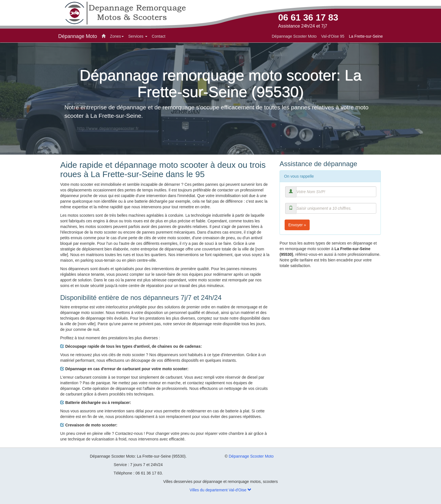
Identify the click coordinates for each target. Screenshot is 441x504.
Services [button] (138, 36)
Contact (159, 36)
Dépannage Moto (78, 36)
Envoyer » (297, 225)
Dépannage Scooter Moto (251, 456)
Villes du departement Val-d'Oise (220, 490)
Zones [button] (117, 36)
